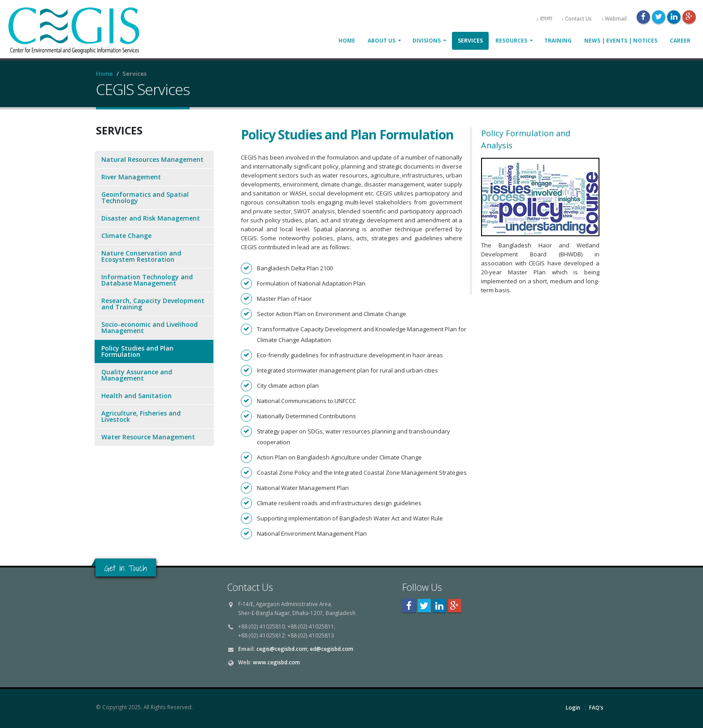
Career (680, 41)
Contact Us (577, 19)
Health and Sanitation (137, 396)
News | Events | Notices (621, 41)
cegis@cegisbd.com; (282, 649)
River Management (131, 177)
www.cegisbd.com (276, 662)
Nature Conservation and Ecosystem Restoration (141, 256)
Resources (511, 41)
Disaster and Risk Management (151, 218)
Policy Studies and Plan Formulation (137, 351)
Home (347, 41)
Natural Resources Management (152, 159)
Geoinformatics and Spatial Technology (145, 197)
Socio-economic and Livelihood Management (150, 327)
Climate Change (126, 236)
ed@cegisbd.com (332, 649)
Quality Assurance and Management (137, 375)
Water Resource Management (148, 437)
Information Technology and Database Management (147, 280)
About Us (382, 41)
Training (558, 41)
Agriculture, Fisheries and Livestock (141, 416)
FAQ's (596, 707)
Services (470, 41)
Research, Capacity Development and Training (153, 304)
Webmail (614, 19)
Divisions (427, 41)
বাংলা (544, 19)
